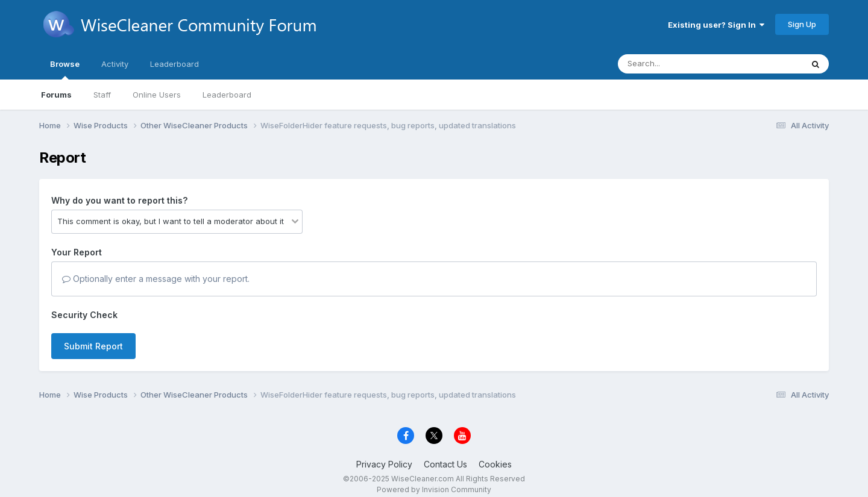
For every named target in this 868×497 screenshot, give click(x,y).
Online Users (157, 95)
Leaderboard (227, 95)
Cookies (495, 464)
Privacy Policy (384, 464)
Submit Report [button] (93, 346)
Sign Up (802, 24)
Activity (115, 64)
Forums (56, 95)
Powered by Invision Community (434, 489)
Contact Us (445, 464)
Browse (65, 69)
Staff (102, 95)
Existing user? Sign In (716, 25)
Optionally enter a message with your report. (156, 279)
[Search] (677, 64)
